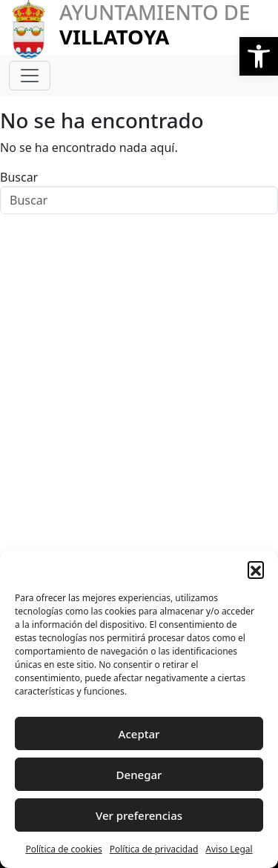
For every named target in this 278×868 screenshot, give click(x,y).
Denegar (139, 775)
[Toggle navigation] (30, 76)
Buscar (19, 177)
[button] (259, 56)
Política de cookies (63, 849)
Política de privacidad (154, 849)
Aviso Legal (229, 849)
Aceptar (139, 734)
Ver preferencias (139, 815)
